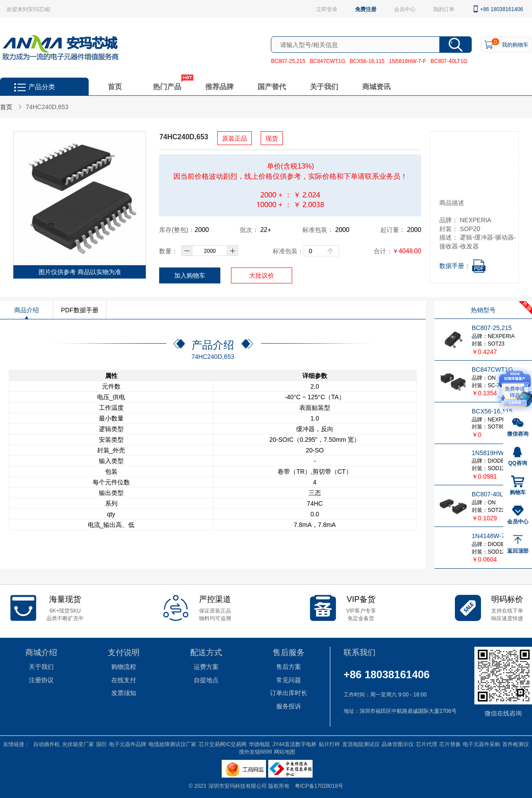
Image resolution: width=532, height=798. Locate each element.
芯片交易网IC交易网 (223, 744)
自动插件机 (47, 744)
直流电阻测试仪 (361, 744)
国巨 (102, 744)
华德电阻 (259, 744)
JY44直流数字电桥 (294, 744)
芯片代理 (426, 744)
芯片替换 (450, 744)
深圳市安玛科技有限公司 (238, 786)
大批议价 (262, 275)
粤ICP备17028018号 (319, 786)
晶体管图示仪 (398, 744)
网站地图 (285, 751)
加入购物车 (190, 275)
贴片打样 (329, 744)
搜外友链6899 (256, 751)
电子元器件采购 (481, 744)
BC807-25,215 (288, 61)
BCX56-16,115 (367, 61)
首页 (115, 86)
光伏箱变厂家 (78, 744)
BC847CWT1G (328, 61)
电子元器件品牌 (128, 744)
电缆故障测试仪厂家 (172, 744)
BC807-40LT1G (449, 61)
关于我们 (324, 86)
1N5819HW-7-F (407, 61)
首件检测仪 (516, 744)
